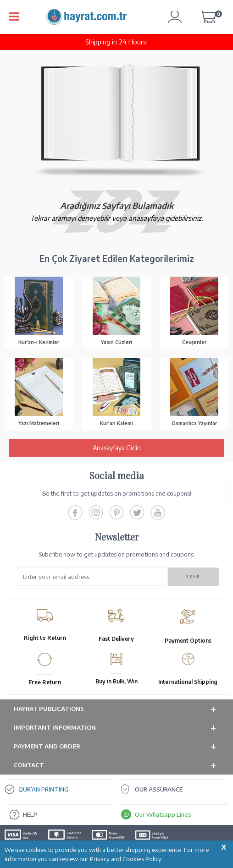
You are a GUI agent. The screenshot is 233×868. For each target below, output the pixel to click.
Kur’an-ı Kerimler (39, 342)
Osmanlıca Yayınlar (194, 423)
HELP (30, 814)
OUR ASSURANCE (159, 789)
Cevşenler (194, 342)
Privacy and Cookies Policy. (126, 859)
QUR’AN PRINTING (43, 789)
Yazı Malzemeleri (39, 423)
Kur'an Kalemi (116, 423)
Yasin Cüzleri (116, 342)
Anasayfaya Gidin (117, 448)
